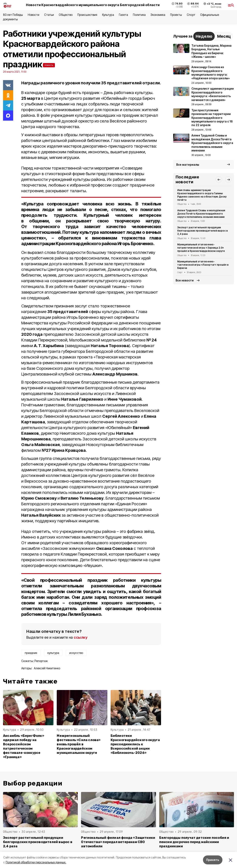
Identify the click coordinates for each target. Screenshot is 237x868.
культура (53, 653)
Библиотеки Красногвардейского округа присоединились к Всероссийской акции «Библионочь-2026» (135, 744)
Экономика (158, 15)
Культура (108, 15)
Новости (33, 15)
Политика (139, 15)
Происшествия (87, 15)
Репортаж (41, 661)
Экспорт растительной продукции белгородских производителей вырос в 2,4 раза (202, 231)
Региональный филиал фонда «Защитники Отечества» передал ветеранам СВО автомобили (118, 842)
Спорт (191, 15)
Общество (66, 15)
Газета (123, 15)
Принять (213, 860)
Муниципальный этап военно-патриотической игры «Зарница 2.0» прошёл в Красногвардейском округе (201, 248)
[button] (219, 179)
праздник (31, 653)
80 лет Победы (13, 15)
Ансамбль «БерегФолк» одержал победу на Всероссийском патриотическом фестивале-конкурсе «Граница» (24, 746)
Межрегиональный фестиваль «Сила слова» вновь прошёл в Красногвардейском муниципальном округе (79, 744)
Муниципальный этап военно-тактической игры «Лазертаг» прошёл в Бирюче (203, 265)
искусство (76, 653)
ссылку (81, 637)
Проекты (176, 15)
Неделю (204, 36)
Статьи (49, 15)
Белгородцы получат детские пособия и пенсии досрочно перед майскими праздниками (194, 842)
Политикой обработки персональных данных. (36, 862)
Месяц (224, 36)
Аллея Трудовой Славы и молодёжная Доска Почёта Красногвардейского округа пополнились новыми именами (201, 214)
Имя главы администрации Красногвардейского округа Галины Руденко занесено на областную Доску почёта (202, 195)
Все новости (185, 280)
